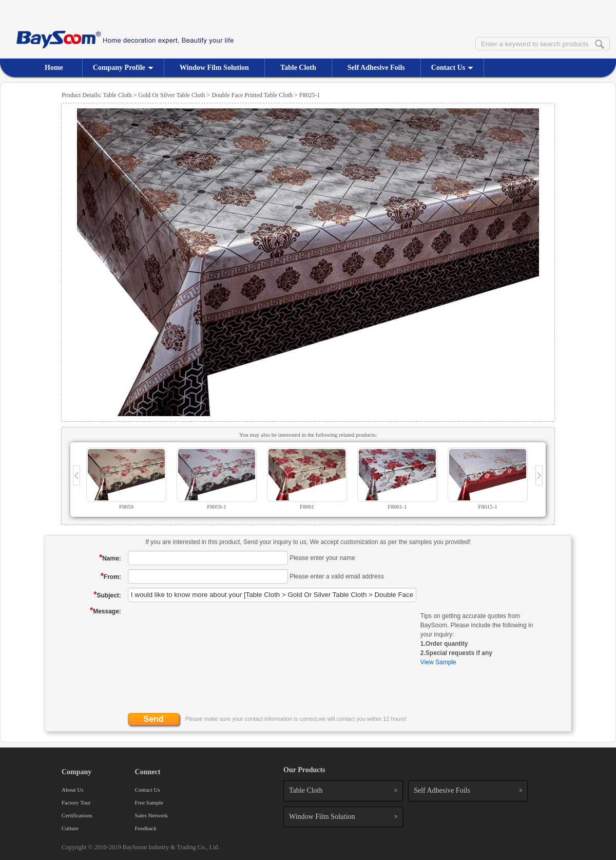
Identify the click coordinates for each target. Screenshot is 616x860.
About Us (72, 790)
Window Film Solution (214, 68)
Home (54, 68)
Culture (70, 828)
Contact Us (453, 68)
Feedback (146, 828)
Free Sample (149, 802)
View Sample (438, 662)
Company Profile (123, 68)
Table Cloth (298, 68)
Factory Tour (76, 802)
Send (153, 719)
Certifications (77, 815)
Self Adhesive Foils (376, 68)
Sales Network (151, 815)
